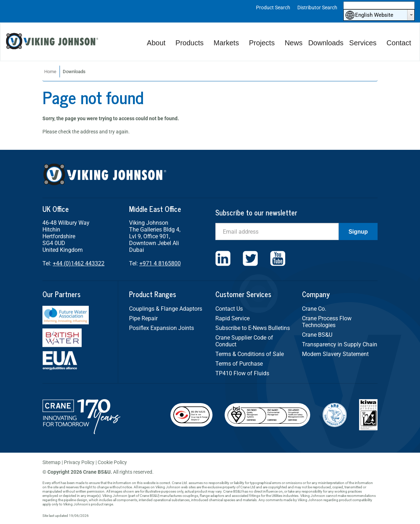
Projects (262, 43)
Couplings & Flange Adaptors (166, 309)
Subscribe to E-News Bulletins (253, 328)
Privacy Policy (79, 462)
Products (189, 43)
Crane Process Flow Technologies (327, 322)
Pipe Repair (143, 318)
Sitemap (52, 462)
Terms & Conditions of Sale (250, 354)
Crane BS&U (317, 335)
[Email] (277, 232)
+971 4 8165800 (160, 263)
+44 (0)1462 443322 (79, 263)
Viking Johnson (53, 42)
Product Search (273, 7)
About (156, 43)
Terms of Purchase (239, 364)
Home (50, 72)
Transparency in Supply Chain (340, 344)
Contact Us (229, 309)
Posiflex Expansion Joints (162, 328)
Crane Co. (314, 309)
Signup (358, 232)
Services (363, 43)
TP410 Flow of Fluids (242, 373)
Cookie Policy (112, 462)
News (293, 43)
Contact (399, 43)
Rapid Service (232, 318)
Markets (226, 43)
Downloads (326, 43)
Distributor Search (317, 7)
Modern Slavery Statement (335, 354)
